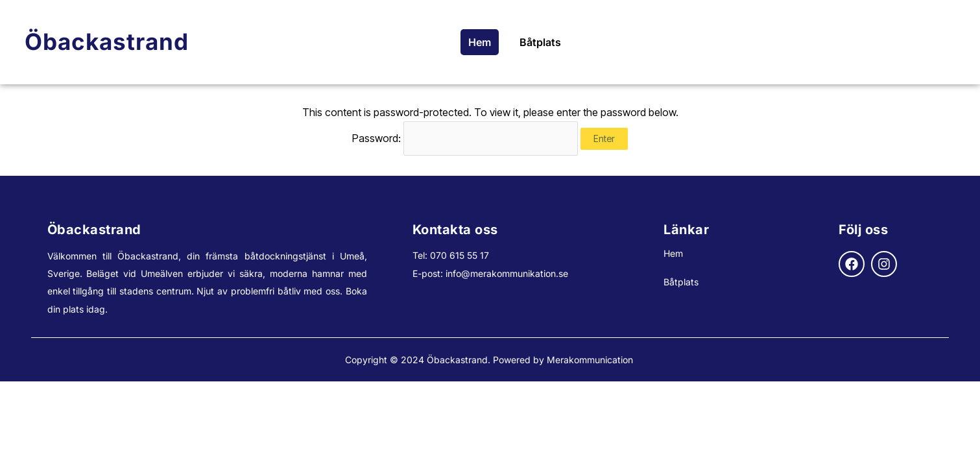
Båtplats (540, 42)
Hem (480, 42)
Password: (465, 138)
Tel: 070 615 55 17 (451, 255)
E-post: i (430, 273)
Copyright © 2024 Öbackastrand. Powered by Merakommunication (490, 360)
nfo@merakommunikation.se (508, 273)
